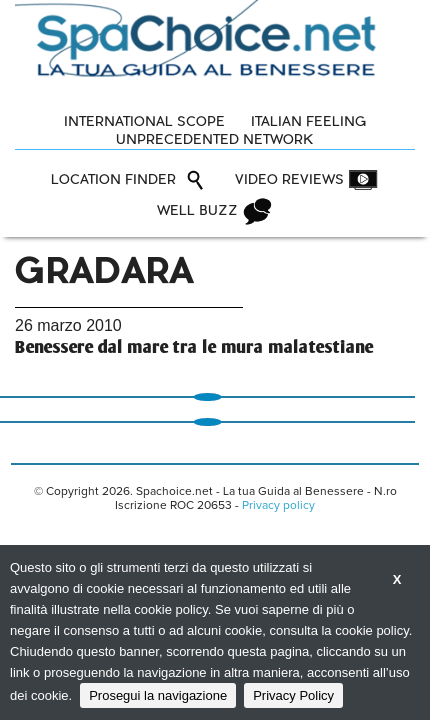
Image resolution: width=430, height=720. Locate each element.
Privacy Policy (293, 695)
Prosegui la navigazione (158, 695)
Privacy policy (278, 506)
